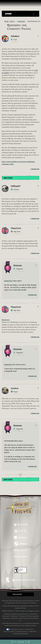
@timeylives (8, 281)
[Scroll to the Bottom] (29, 642)
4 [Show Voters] (38, 36)
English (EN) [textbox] (17, 594)
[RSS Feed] (3, 21)
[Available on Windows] (21, 538)
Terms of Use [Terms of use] (29, 629)
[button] (19, 14)
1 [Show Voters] (36, 349)
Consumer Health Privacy (21, 634)
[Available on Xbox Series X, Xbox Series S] (21, 525)
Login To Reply (8, 178)
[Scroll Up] (15, 642)
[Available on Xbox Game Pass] (21, 550)
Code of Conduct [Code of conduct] (22, 632)
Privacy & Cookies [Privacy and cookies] (9, 632)
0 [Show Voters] (38, 186)
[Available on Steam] (21, 544)
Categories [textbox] (8, 14)
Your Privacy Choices (17, 629)
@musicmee (6, 320)
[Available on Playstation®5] (21, 531)
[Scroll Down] (26, 642)
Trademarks (32, 632)
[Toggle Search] (36, 14)
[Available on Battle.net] (21, 557)
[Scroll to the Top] (12, 642)
